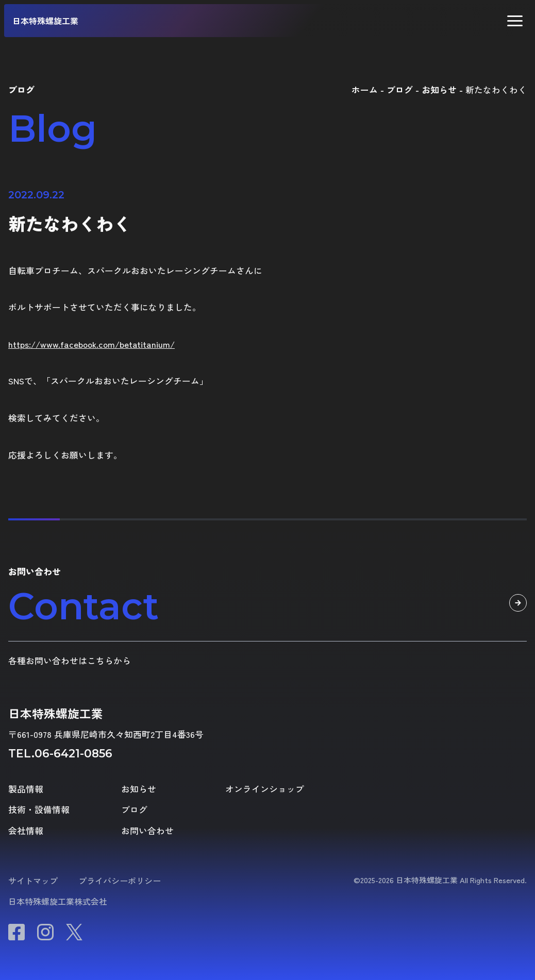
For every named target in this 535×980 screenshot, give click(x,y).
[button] (515, 21)
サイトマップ (33, 881)
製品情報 (26, 789)
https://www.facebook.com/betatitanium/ (91, 344)
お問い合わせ (147, 831)
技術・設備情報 (39, 810)
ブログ (134, 810)
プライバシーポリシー (120, 881)
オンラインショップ (265, 789)
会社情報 (26, 831)
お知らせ (139, 789)
